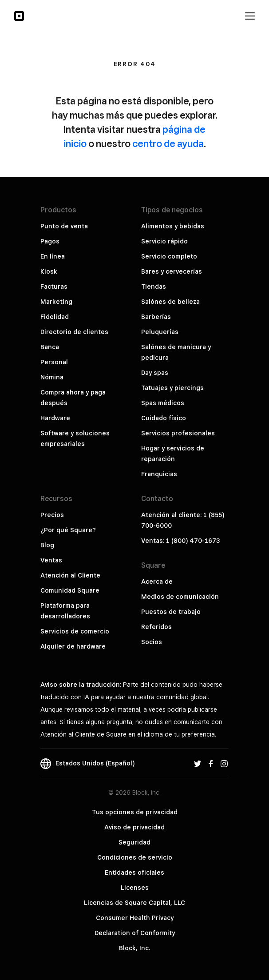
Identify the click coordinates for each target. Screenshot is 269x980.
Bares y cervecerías (172, 271)
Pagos (50, 241)
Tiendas (154, 287)
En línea (53, 256)
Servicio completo (169, 256)
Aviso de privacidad (134, 827)
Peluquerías (160, 332)
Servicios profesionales (178, 433)
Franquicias (159, 474)
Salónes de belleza (170, 302)
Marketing (56, 302)
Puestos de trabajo (171, 612)
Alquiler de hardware (73, 646)
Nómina (52, 377)
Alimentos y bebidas (173, 226)
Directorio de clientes (74, 332)
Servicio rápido (164, 241)
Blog (47, 545)
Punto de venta (64, 226)
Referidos (156, 627)
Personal (54, 362)
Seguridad (134, 842)
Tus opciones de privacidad (135, 812)
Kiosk (49, 271)
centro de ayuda (168, 143)
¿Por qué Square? (68, 530)
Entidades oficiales (134, 872)
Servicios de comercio (75, 631)
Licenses (135, 888)
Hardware (55, 418)
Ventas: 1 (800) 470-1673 (180, 541)
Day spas (155, 373)
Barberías (156, 317)
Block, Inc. (134, 948)
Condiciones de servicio (135, 857)
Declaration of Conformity (135, 933)
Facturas (54, 287)
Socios (152, 642)
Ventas (51, 560)
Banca (50, 347)
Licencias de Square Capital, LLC (134, 903)
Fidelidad (55, 317)
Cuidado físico (164, 418)
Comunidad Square (70, 590)
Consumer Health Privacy (135, 918)
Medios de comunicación (180, 597)
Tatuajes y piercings (172, 388)
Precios (52, 515)
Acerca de (157, 582)
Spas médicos (163, 403)
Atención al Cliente (70, 575)
